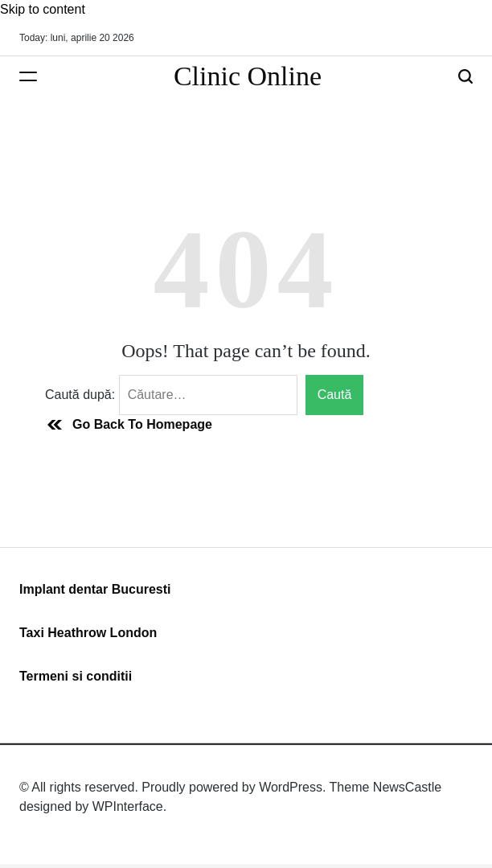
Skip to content (43, 9)
